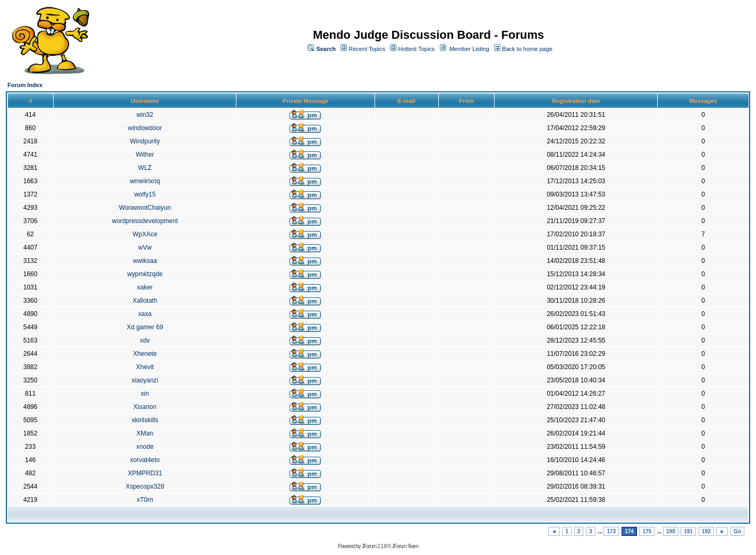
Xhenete (145, 354)
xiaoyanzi (145, 380)
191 (688, 531)
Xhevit (145, 367)
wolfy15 (145, 194)
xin (145, 394)
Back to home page (527, 49)
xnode (145, 447)
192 (706, 531)
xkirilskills (145, 420)
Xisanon (145, 407)
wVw (145, 247)
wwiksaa (145, 261)
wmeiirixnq (145, 181)
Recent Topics (367, 49)
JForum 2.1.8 (374, 546)
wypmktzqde (145, 274)
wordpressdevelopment (145, 221)
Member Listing (469, 49)
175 (647, 531)
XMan (145, 433)
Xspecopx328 (145, 486)
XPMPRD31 (145, 473)
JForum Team (405, 546)
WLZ (145, 168)
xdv (145, 340)
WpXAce (145, 234)
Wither (145, 155)
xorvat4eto (145, 460)
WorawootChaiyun (145, 208)
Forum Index (25, 85)
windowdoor (145, 128)
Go (737, 531)
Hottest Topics (416, 49)
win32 (145, 115)
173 (611, 531)
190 (671, 531)
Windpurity (145, 141)
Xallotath (145, 301)
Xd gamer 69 (145, 327)
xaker (145, 287)
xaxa (145, 314)
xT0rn (145, 500)
